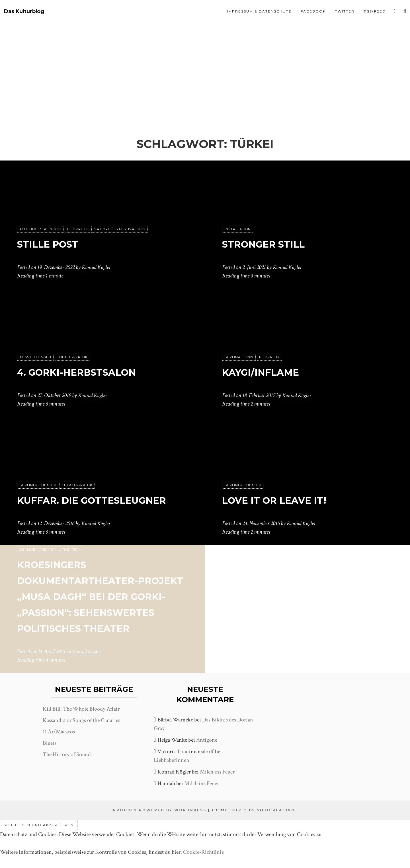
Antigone (207, 740)
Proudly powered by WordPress (160, 810)
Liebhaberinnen (172, 760)
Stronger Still (273, 243)
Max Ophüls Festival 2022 (120, 229)
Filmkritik (78, 229)
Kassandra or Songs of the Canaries (81, 720)
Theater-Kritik (72, 357)
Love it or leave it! (285, 500)
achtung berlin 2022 (40, 229)
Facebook (313, 11)
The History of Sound (67, 754)
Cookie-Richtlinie (203, 852)
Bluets (50, 743)
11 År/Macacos (59, 732)
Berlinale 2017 (239, 357)
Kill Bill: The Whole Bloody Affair (81, 709)
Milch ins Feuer (217, 772)
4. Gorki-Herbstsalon (91, 372)
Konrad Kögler (97, 267)
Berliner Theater (38, 469)
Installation (238, 229)
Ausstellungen (35, 357)
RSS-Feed (375, 11)
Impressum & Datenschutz (259, 11)
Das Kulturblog (24, 12)
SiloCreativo (276, 810)
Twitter (345, 11)
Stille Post (55, 243)
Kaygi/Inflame (269, 372)
